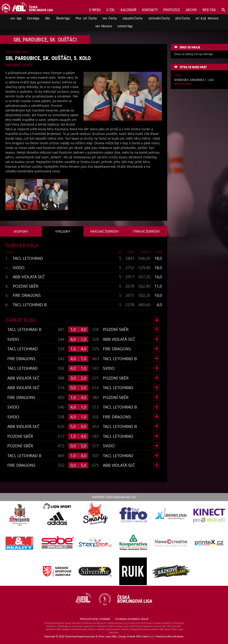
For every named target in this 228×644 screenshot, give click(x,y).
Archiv (191, 10)
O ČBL (111, 10)
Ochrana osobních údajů (132, 619)
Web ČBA (209, 10)
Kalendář (129, 10)
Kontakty (150, 10)
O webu (95, 10)
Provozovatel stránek (95, 619)
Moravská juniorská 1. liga (194, 80)
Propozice (172, 10)
